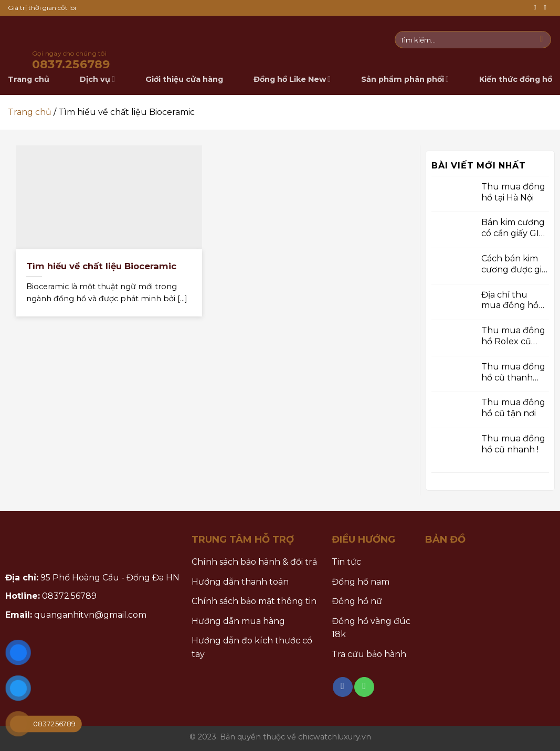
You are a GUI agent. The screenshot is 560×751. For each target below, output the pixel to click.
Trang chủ (30, 112)
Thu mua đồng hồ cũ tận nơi (513, 408)
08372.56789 (69, 596)
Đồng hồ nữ (357, 601)
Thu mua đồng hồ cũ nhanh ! (513, 444)
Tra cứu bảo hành (369, 654)
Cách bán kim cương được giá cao (514, 265)
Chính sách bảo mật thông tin (254, 601)
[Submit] (541, 40)
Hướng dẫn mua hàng (238, 621)
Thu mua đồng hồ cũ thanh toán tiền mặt (513, 372)
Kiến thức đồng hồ (516, 79)
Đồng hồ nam (361, 582)
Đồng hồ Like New (292, 79)
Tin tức (346, 562)
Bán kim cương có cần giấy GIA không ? (513, 228)
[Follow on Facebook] (537, 8)
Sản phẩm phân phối (405, 79)
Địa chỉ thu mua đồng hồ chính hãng (510, 300)
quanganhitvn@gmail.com (90, 615)
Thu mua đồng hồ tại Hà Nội (513, 192)
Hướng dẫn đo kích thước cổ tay (252, 647)
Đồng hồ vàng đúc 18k (371, 628)
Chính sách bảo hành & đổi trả (254, 562)
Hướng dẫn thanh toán (240, 582)
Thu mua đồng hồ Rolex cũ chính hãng (513, 336)
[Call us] (547, 8)
